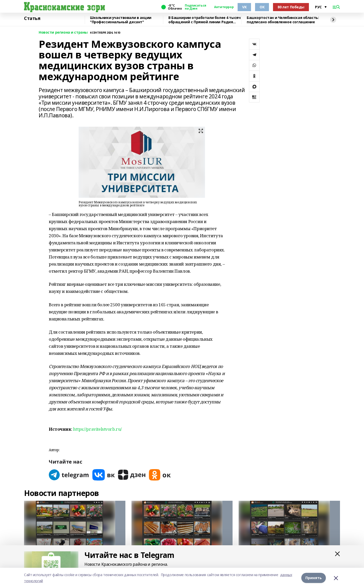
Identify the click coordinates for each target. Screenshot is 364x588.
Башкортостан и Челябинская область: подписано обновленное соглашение (283, 20)
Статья (32, 18)
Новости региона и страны (63, 32)
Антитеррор (224, 7)
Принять (314, 578)
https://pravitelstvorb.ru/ (97, 429)
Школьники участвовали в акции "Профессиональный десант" (121, 20)
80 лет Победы (291, 7)
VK (244, 7)
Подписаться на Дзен (195, 7)
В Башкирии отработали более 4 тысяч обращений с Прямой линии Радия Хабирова (204, 20)
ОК (262, 7)
